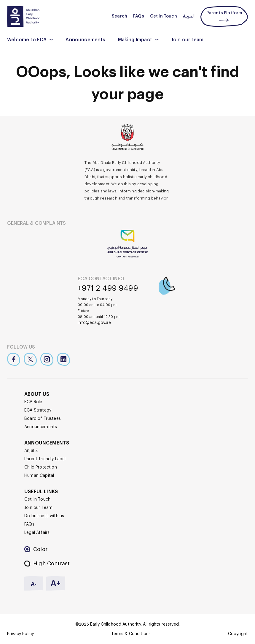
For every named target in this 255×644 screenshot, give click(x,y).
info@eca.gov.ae (94, 323)
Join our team (187, 40)
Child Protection (41, 467)
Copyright (238, 634)
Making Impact (135, 40)
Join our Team (38, 508)
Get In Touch (164, 16)
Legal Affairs (37, 533)
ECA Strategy (38, 410)
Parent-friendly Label (45, 459)
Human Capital (39, 476)
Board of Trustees (43, 419)
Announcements (85, 40)
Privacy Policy (20, 634)
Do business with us (44, 516)
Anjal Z (31, 451)
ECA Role (33, 402)
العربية (189, 16)
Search (119, 16)
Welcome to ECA (27, 40)
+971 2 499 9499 (108, 288)
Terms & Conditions (131, 634)
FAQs (139, 16)
